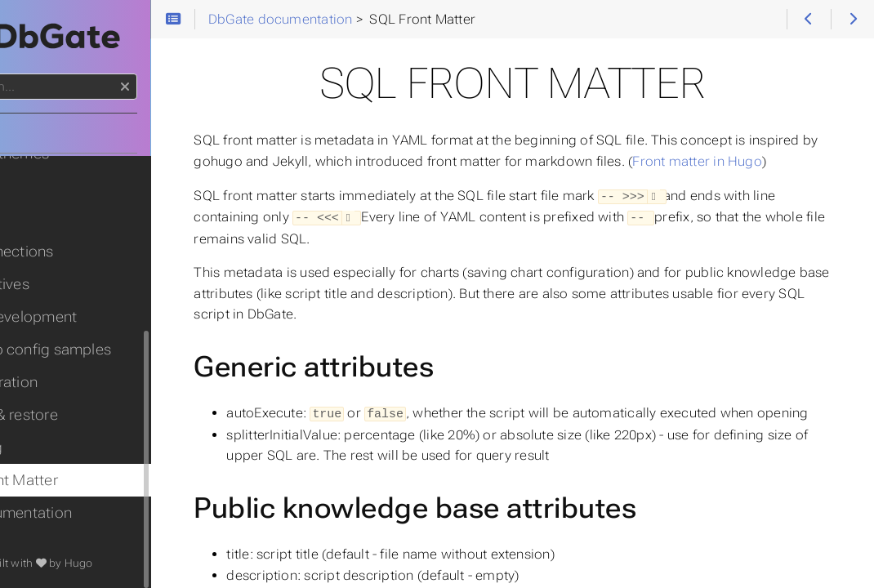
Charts (35, 219)
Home (40, 133)
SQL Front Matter (71, 480)
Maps (32, 186)
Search (14, 74)
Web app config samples (98, 350)
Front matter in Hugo (357, 183)
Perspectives (57, 284)
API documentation (78, 513)
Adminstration (61, 382)
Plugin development (81, 317)
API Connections (69, 252)
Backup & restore (71, 415)
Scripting (44, 448)
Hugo (161, 563)
